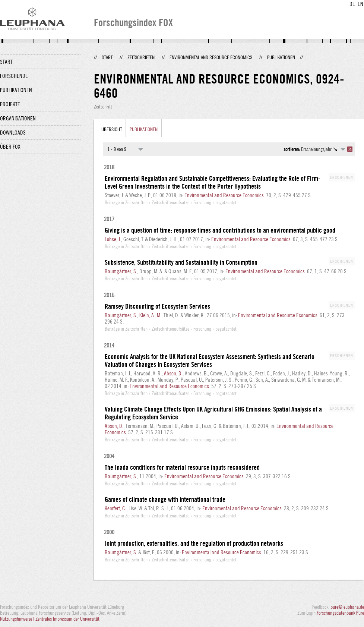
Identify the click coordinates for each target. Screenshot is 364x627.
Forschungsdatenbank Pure (340, 613)
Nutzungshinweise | (18, 619)
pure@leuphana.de (347, 607)
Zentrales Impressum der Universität (67, 619)
